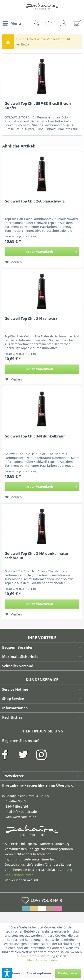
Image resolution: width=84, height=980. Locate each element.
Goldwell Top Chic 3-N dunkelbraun (35, 436)
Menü (12, 23)
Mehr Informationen (42, 960)
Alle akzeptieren (39, 973)
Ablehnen (13, 973)
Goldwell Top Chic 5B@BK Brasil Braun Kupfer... (38, 106)
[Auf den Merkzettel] (14, 262)
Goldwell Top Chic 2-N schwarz (31, 319)
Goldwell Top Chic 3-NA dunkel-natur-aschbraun (37, 556)
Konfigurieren (68, 973)
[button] (7, 973)
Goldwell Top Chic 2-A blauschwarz (35, 201)
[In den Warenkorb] (42, 252)
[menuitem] (12, 23)
